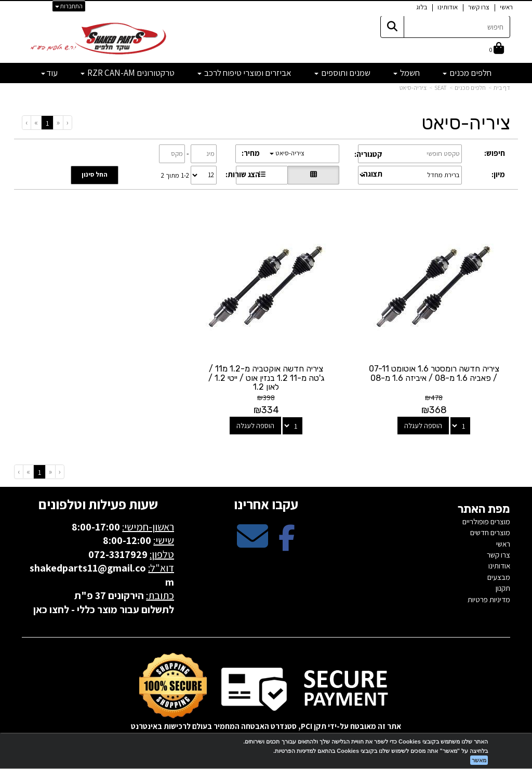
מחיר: (251, 153)
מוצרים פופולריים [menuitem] (486, 521)
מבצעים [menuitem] (499, 577)
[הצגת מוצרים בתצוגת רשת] (313, 175)
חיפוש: (495, 153)
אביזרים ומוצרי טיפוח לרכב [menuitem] (244, 73)
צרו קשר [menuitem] (479, 7)
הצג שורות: (243, 174)
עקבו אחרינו (266, 504)
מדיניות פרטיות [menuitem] (489, 599)
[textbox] (266, 35)
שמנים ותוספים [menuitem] (342, 73)
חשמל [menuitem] (407, 73)
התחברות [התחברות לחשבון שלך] (69, 6)
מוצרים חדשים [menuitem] (490, 532)
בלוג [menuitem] (422, 7)
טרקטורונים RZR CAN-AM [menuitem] (128, 73)
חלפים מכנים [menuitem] (467, 73)
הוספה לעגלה (423, 426)
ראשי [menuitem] (506, 7)
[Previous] (58, 122)
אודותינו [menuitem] (448, 7)
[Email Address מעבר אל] (252, 545)
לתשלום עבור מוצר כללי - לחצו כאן (104, 609)
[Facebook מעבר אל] (287, 545)
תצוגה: (372, 174)
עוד (49, 73)
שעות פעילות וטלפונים (98, 504)
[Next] (36, 122)
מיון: (498, 174)
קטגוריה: (368, 154)
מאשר (479, 760)
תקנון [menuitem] (503, 588)
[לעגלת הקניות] (497, 49)
